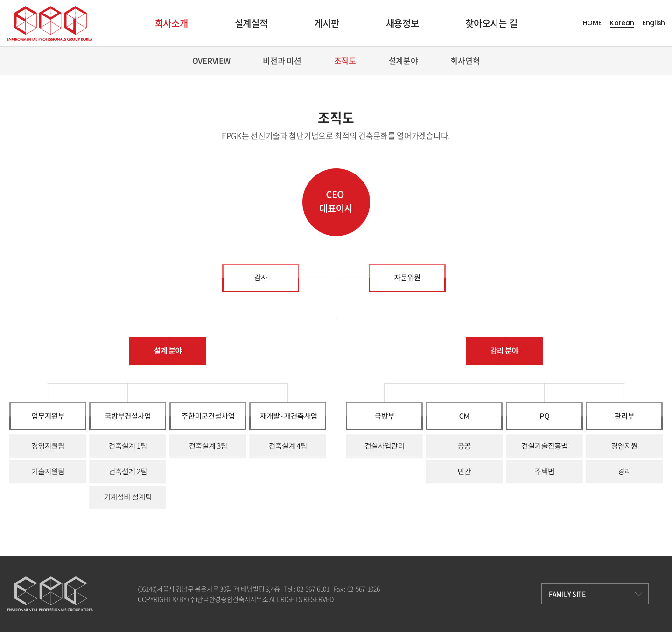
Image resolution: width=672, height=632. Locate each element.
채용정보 (402, 23)
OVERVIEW (211, 60)
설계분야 (403, 60)
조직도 (345, 60)
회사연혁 (465, 60)
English (654, 23)
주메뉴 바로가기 (0, 0)
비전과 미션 (282, 60)
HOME (592, 23)
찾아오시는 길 (491, 23)
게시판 (326, 23)
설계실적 (251, 23)
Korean (622, 23)
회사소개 (171, 23)
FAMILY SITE (595, 594)
